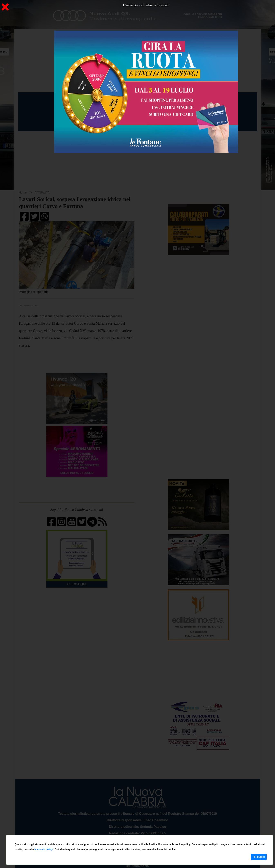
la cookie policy (44, 849)
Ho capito (259, 857)
